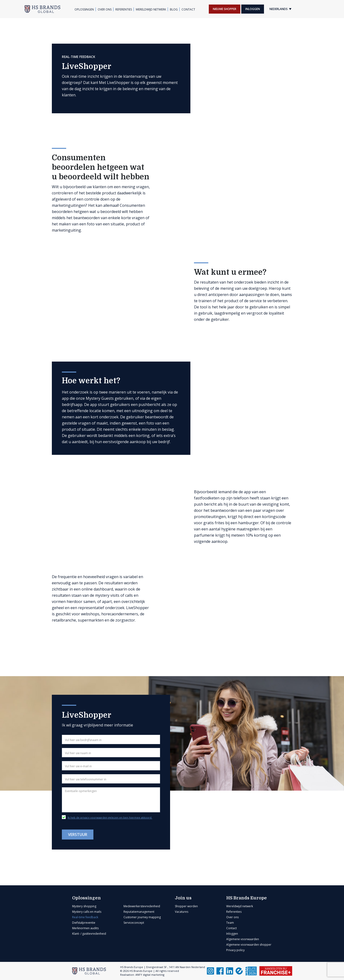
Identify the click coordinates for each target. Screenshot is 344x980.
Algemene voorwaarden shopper (249, 945)
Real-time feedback (85, 917)
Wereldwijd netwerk (151, 9)
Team (230, 923)
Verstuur (78, 835)
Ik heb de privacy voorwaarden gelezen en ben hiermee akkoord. (110, 817)
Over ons (105, 9)
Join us (183, 898)
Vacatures (182, 912)
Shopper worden (186, 906)
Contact (188, 9)
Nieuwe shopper (225, 9)
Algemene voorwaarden (243, 939)
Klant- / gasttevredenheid (89, 934)
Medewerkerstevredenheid (142, 906)
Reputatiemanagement (139, 912)
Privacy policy (235, 950)
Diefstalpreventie (84, 923)
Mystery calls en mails (87, 912)
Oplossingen (84, 9)
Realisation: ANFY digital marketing (142, 975)
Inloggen (253, 9)
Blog (174, 9)
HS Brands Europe (247, 898)
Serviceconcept (134, 923)
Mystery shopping (84, 906)
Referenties (124, 9)
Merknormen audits (85, 928)
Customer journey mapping (142, 917)
